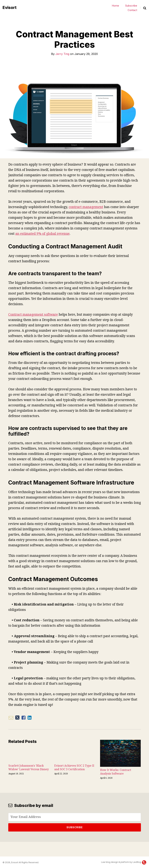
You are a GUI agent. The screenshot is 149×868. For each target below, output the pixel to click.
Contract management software (33, 314)
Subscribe (131, 6)
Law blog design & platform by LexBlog (124, 862)
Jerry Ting (62, 54)
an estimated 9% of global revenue (42, 234)
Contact (132, 10)
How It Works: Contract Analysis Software (116, 772)
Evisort (10, 8)
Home (115, 6)
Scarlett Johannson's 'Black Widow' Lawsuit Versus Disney (29, 767)
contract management (86, 207)
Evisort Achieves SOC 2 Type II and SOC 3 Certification (74, 768)
